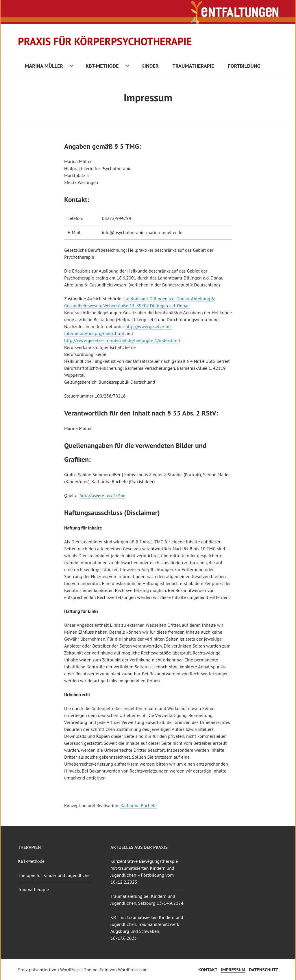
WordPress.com (133, 970)
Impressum (233, 970)
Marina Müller (44, 66)
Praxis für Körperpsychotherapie (105, 41)
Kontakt (208, 970)
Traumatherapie (193, 66)
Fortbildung (244, 66)
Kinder (150, 66)
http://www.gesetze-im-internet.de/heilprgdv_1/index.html (122, 340)
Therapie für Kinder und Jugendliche (54, 875)
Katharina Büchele (139, 806)
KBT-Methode (102, 66)
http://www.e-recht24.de (102, 495)
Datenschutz (263, 970)
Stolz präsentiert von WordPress (49, 970)
